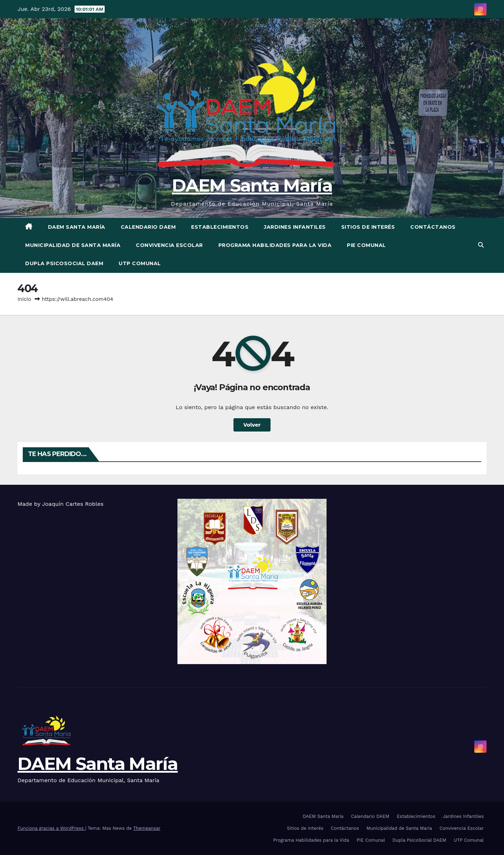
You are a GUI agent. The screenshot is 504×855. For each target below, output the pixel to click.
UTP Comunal (140, 263)
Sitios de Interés (368, 227)
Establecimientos (220, 227)
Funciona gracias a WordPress (51, 828)
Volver (252, 425)
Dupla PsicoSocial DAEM (64, 263)
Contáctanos (433, 227)
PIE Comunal (366, 245)
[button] (481, 245)
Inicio (24, 299)
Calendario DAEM (148, 227)
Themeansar (147, 828)
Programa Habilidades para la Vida (275, 245)
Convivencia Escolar (169, 245)
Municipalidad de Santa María (73, 245)
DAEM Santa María (252, 185)
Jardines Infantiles (295, 227)
